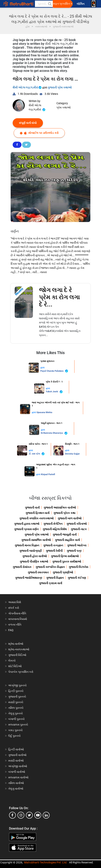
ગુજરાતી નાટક (79, 529)
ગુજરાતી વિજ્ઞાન (55, 578)
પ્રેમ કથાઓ (64, 107)
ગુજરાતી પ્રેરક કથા (64, 513)
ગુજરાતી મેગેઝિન (53, 524)
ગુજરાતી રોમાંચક (22, 567)
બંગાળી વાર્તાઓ (17, 772)
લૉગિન (81, 4)
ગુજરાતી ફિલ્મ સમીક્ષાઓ (65, 556)
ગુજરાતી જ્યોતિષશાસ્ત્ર (29, 578)
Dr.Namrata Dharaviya (54, 433)
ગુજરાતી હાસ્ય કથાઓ (27, 524)
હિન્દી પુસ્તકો (16, 691)
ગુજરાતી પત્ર (74, 551)
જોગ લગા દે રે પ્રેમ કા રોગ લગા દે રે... (59, 297)
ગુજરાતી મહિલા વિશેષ (55, 529)
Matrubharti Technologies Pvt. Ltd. (46, 862)
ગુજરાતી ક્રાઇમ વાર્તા (50, 583)
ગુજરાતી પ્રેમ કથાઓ (60, 87)
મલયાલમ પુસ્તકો (18, 725)
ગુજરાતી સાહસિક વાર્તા (67, 540)
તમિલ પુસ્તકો (16, 708)
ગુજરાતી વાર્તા (32, 508)
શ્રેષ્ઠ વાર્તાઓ (16, 644)
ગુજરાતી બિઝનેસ (78, 567)
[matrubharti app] (94, 4)
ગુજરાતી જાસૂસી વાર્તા (65, 535)
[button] (50, 4)
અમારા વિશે (15, 602)
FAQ (11, 630)
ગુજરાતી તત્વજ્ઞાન (53, 545)
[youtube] (38, 815)
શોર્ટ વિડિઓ (15, 666)
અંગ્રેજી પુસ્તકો (17, 685)
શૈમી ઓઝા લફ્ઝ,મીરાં (27, 87)
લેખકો (12, 661)
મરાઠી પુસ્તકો (16, 702)
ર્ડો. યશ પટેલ (37, 454)
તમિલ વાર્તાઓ (16, 783)
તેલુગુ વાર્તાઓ (16, 789)
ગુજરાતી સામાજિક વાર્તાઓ (36, 540)
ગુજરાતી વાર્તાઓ (17, 755)
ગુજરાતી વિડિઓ (17, 655)
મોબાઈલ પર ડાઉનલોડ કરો (39, 133)
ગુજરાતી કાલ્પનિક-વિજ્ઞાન (50, 567)
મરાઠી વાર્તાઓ (16, 761)
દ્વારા (42, 368)
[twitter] (29, 815)
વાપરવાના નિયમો (18, 619)
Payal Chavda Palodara (54, 371)
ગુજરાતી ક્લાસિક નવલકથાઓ (36, 518)
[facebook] (12, 815)
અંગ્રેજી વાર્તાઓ (18, 766)
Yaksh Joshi (54, 392)
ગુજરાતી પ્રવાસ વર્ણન (26, 529)
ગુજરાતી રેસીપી (54, 551)
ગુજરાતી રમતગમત (38, 572)
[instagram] (21, 815)
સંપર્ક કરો (14, 608)
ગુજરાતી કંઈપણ (77, 578)
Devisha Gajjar (72, 454)
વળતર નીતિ (15, 625)
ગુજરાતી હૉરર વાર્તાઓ (35, 556)
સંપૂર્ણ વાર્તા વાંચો (28, 123)
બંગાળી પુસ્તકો (16, 719)
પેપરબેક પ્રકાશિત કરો (21, 672)
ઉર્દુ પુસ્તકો (14, 736)
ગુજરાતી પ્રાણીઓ (63, 572)
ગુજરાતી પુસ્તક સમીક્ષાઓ (67, 562)
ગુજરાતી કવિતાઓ (77, 524)
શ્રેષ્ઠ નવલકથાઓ (19, 649)
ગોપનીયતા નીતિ (17, 613)
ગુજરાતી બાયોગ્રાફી (31, 551)
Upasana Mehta (44, 412)
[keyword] (44, 4)
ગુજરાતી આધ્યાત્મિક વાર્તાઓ (60, 508)
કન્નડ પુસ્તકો (15, 730)
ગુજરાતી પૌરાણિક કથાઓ (34, 562)
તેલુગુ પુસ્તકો (16, 713)
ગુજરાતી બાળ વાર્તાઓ (70, 518)
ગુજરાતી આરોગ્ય (77, 545)
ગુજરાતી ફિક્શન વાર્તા (37, 513)
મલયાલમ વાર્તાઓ (18, 777)
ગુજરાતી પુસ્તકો (17, 697)
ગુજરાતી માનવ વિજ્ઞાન (27, 545)
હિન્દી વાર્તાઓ (16, 749)
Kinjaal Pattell (48, 474)
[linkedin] (46, 815)
